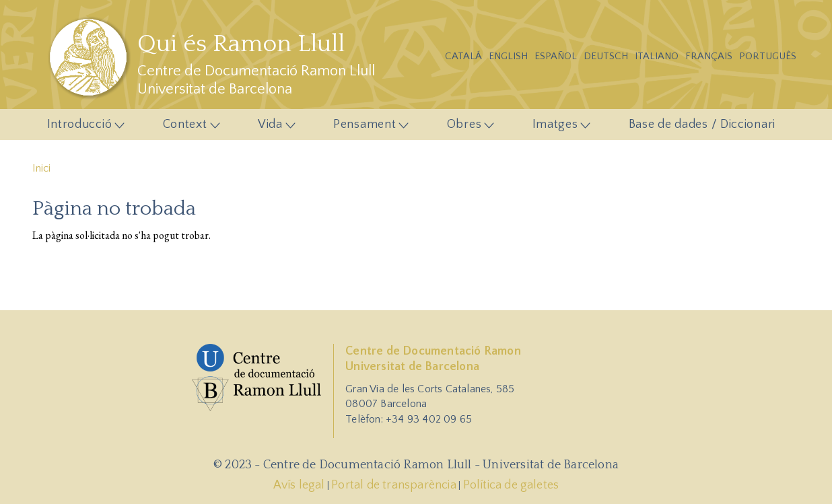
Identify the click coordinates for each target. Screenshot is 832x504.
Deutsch (606, 56)
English (508, 56)
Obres (466, 128)
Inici (41, 168)
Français (709, 56)
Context (187, 128)
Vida (272, 128)
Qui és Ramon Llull (241, 44)
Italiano (657, 56)
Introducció (82, 128)
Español (556, 56)
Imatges (558, 128)
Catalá (463, 56)
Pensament (367, 128)
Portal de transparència (394, 485)
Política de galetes (511, 485)
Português (768, 56)
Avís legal (299, 485)
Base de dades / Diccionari (702, 124)
